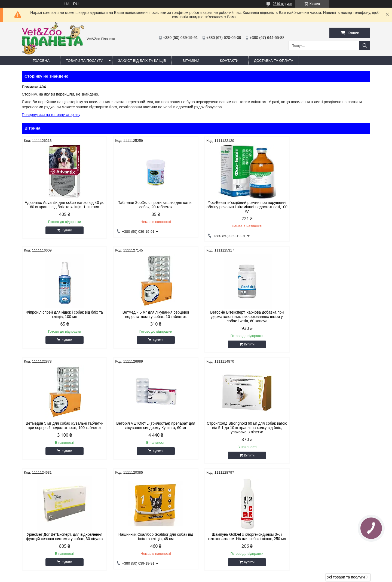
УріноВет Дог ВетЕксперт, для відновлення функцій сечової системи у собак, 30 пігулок (152, 425)
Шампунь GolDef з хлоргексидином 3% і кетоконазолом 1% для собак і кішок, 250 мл (329, 425)
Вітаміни (191, 61)
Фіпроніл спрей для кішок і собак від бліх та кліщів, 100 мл (329, 205)
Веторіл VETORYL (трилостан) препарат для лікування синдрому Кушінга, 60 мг (329, 314)
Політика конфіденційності (232, 577)
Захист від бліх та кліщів (142, 61)
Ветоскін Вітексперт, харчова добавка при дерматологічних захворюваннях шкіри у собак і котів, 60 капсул (152, 317)
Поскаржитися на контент (190, 577)
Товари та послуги (85, 61)
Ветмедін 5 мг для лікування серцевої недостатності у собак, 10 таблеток (63, 314)
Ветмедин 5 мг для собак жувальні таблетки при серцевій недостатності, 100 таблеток (240, 314)
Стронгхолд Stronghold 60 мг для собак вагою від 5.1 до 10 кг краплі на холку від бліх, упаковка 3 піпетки (63, 428)
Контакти (229, 61)
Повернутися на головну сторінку (51, 115)
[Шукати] (365, 46)
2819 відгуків (282, 4)
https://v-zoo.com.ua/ (222, 528)
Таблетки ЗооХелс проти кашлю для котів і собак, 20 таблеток (152, 205)
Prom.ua (221, 572)
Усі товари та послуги (346, 470)
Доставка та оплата (274, 61)
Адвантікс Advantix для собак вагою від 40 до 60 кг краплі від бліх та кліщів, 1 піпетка (63, 205)
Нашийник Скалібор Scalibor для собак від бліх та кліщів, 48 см (240, 425)
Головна (41, 61)
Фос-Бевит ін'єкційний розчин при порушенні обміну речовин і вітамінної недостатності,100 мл (240, 207)
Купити (65, 230)
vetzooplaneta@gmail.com (227, 535)
